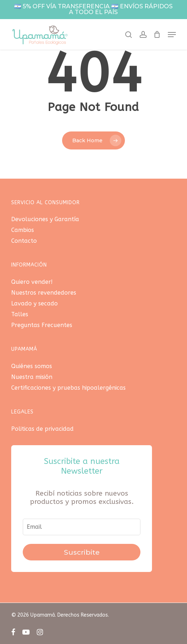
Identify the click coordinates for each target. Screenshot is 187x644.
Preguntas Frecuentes (42, 325)
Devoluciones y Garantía (45, 219)
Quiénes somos (32, 366)
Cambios (23, 230)
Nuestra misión (32, 377)
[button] (172, 35)
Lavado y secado (34, 303)
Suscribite (82, 552)
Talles (20, 314)
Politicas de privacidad (42, 429)
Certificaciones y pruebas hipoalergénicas (68, 388)
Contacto (24, 241)
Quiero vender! (32, 282)
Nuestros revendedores (44, 293)
